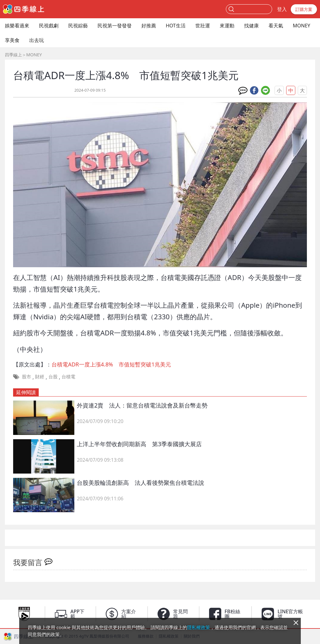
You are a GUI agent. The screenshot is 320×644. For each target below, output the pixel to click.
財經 (40, 376)
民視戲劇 (49, 26)
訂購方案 (304, 9)
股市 (27, 376)
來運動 (227, 26)
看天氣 (276, 26)
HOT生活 (176, 26)
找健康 (251, 26)
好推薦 (149, 26)
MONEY (302, 26)
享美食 (12, 40)
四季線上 (13, 55)
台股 (53, 376)
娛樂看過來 (17, 26)
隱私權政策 (199, 627)
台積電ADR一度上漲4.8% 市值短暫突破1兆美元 (111, 364)
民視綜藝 (78, 26)
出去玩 (37, 40)
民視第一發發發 (115, 26)
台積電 (68, 376)
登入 (282, 9)
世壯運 (203, 26)
